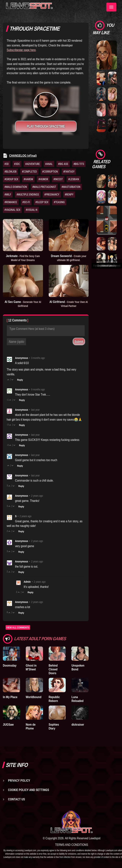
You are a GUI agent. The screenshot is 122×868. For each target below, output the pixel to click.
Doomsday (10, 665)
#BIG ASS (63, 164)
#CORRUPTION (50, 172)
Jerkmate (23, 258)
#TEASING (59, 202)
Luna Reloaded (77, 699)
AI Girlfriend (69, 304)
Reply (20, 380)
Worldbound (34, 697)
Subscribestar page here (21, 50)
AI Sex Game (23, 304)
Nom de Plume (31, 726)
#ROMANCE (11, 202)
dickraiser (78, 724)
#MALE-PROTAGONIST (44, 187)
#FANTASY (69, 172)
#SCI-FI (26, 202)
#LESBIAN (74, 179)
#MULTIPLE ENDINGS (28, 195)
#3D (7, 164)
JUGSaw (8, 724)
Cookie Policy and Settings (29, 790)
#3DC (17, 164)
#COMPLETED (29, 172)
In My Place (10, 697)
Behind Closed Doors (53, 669)
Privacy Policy (19, 780)
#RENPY (69, 195)
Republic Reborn (54, 699)
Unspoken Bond (78, 667)
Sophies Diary (54, 726)
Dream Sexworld (69, 258)
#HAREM (28, 179)
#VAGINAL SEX (12, 210)
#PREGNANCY (52, 195)
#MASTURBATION (71, 187)
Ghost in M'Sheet (31, 667)
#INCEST (58, 179)
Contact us (17, 799)
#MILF (8, 195)
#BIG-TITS (79, 164)
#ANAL (49, 164)
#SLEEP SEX (42, 202)
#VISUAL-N (31, 210)
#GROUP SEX (11, 179)
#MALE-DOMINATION (16, 187)
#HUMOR (43, 179)
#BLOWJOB (10, 172)
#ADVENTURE (32, 164)
